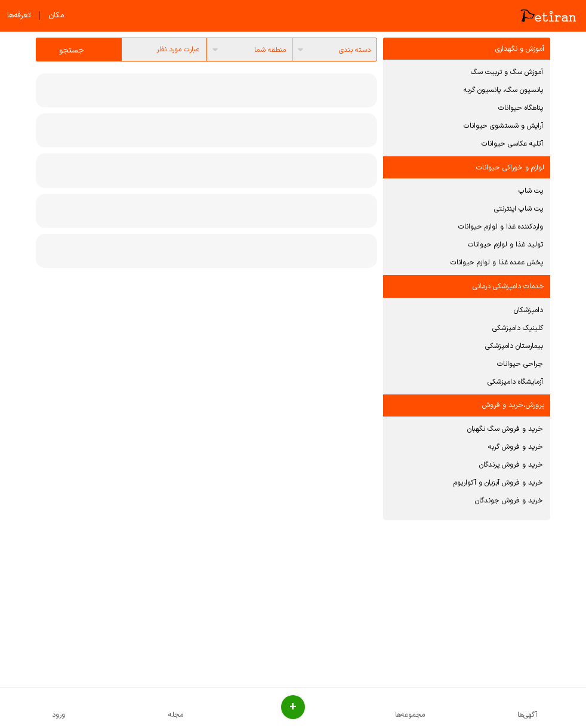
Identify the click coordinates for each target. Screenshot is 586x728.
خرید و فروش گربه (516, 447)
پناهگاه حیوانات (521, 108)
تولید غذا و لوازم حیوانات (505, 245)
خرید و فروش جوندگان (509, 501)
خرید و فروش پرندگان (511, 465)
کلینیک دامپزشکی (518, 328)
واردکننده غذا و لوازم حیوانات (501, 227)
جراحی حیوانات (520, 364)
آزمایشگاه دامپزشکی (515, 382)
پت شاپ (531, 191)
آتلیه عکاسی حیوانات (512, 144)
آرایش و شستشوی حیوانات (503, 126)
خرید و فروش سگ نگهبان (505, 429)
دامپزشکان (528, 310)
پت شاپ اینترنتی (519, 209)
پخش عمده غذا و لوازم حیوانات (497, 263)
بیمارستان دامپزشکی (514, 346)
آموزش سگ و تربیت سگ (507, 72)
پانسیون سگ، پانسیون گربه (503, 90)
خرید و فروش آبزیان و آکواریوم (498, 483)
